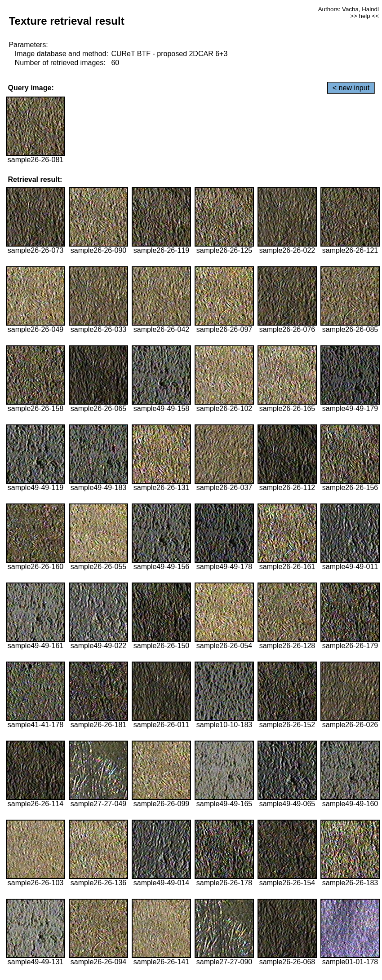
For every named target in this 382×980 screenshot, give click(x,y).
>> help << (364, 16)
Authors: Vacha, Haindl (349, 9)
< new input (351, 88)
